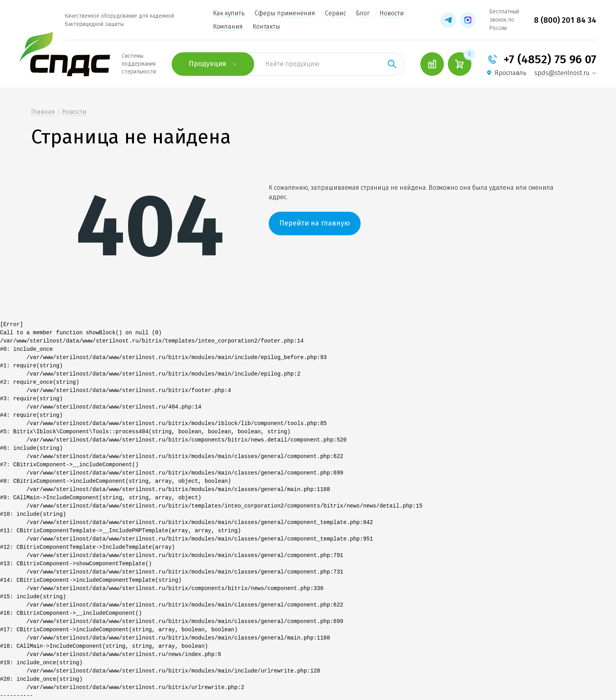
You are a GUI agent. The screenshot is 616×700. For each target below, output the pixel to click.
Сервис (335, 13)
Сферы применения (285, 13)
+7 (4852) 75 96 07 (550, 59)
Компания (228, 27)
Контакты (266, 27)
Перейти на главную (315, 223)
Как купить (229, 13)
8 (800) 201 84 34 (565, 20)
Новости (392, 13)
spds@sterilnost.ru (562, 73)
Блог (363, 13)
